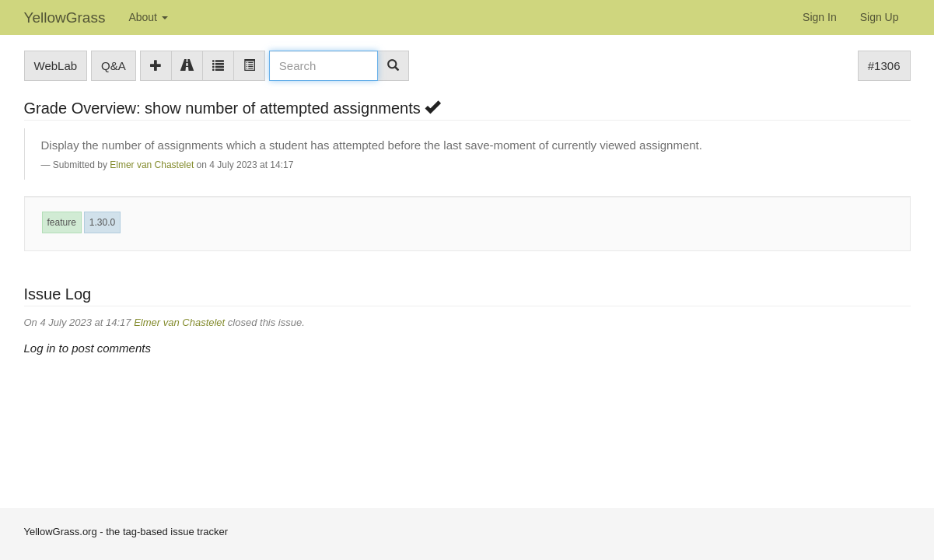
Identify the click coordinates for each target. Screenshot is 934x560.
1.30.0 (102, 222)
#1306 (884, 66)
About (148, 17)
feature (62, 222)
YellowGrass (65, 17)
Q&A (114, 66)
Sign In (820, 17)
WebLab (56, 66)
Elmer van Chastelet (152, 165)
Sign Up (880, 17)
